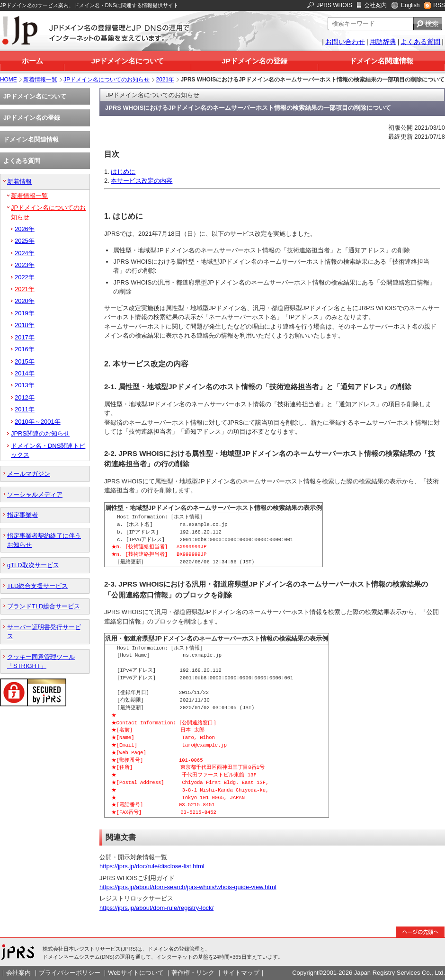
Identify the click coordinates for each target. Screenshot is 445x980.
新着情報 (19, 182)
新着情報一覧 (40, 80)
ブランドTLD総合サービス (44, 606)
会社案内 (375, 5)
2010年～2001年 (38, 422)
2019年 (25, 313)
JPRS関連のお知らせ (40, 433)
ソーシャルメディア (35, 494)
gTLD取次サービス (33, 565)
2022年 (25, 277)
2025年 (25, 241)
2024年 (25, 253)
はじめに (123, 172)
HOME (9, 80)
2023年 (25, 265)
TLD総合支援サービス (37, 586)
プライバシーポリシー (70, 973)
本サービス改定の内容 (142, 181)
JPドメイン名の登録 (254, 61)
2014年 (25, 373)
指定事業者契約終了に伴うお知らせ (44, 540)
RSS (439, 5)
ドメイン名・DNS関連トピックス (48, 450)
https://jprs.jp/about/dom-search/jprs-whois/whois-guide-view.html (188, 887)
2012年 (25, 397)
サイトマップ (241, 973)
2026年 (25, 229)
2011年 (25, 409)
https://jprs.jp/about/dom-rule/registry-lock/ (156, 908)
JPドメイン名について (128, 61)
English (410, 5)
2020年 (25, 301)
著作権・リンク (193, 973)
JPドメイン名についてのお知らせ (107, 80)
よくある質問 (420, 42)
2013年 (25, 385)
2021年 (165, 80)
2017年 (25, 337)
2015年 (25, 361)
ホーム (32, 61)
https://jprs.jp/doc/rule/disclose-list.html (152, 866)
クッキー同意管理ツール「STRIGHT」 (41, 661)
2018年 (25, 325)
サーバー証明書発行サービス (44, 632)
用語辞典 (383, 42)
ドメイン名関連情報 (381, 61)
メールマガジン (29, 474)
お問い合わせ (345, 42)
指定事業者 (22, 515)
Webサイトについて (136, 973)
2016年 (25, 349)
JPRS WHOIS (334, 5)
